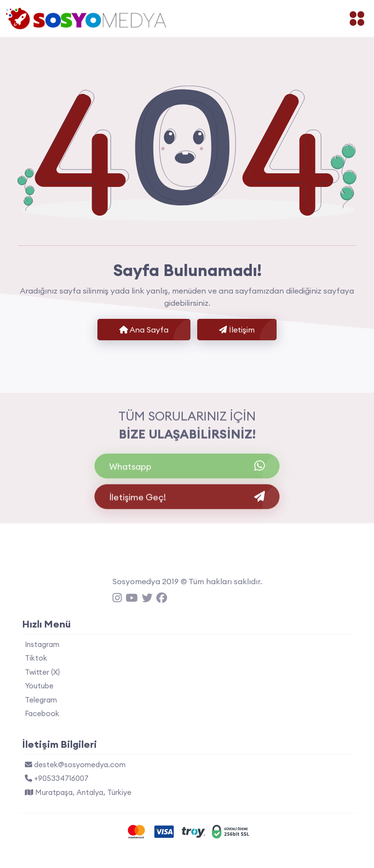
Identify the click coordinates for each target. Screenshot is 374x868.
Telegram (41, 700)
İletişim (237, 330)
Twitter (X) (42, 672)
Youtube (39, 686)
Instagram (42, 644)
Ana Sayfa (144, 330)
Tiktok (36, 658)
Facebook (42, 713)
